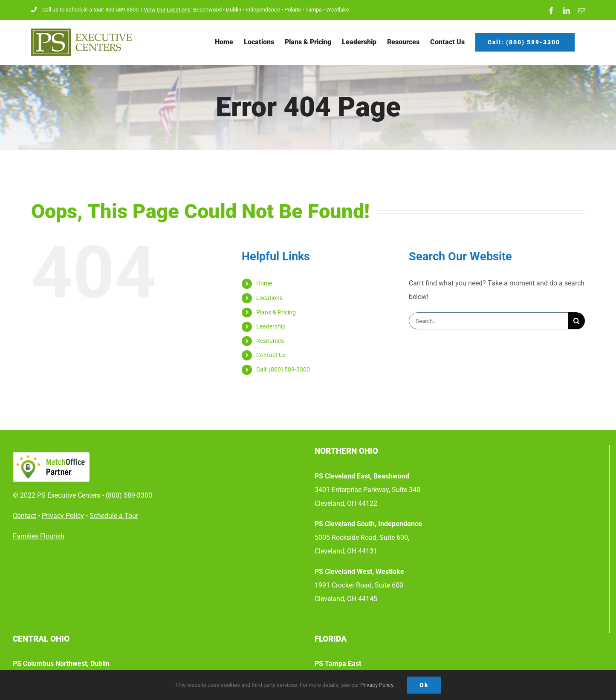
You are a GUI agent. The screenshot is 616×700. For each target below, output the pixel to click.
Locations (269, 298)
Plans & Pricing (276, 312)
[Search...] (488, 321)
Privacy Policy (377, 685)
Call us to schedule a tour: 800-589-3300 (85, 10)
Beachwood (207, 10)
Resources (270, 341)
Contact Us (271, 355)
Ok (424, 685)
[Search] (576, 321)
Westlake (338, 10)
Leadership (271, 326)
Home (264, 283)
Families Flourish (39, 536)
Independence (263, 10)
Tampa (314, 10)
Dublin (234, 10)
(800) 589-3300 (129, 495)
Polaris (293, 10)
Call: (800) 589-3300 (284, 369)
